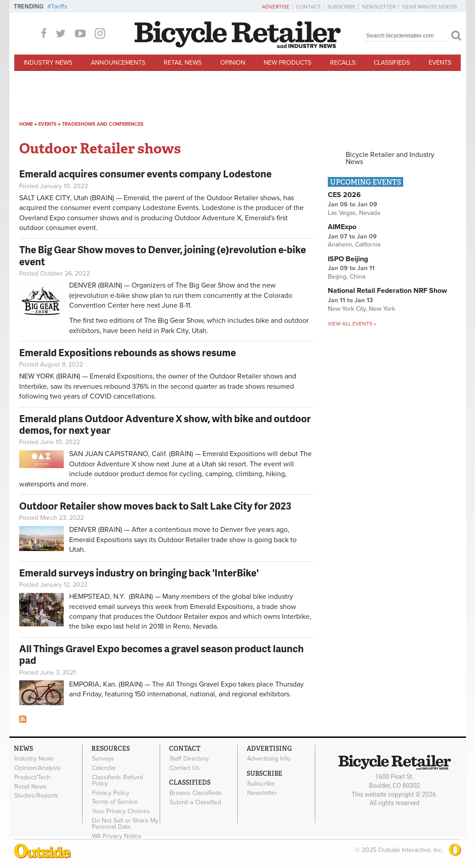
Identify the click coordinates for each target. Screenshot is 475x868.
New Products (287, 63)
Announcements (118, 63)
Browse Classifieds (196, 793)
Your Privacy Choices (121, 811)
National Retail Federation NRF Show (387, 291)
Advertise (276, 7)
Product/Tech (32, 777)
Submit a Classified (195, 802)
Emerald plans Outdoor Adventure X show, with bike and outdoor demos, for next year (165, 424)
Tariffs (59, 6)
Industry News (48, 63)
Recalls (343, 63)
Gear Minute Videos (430, 7)
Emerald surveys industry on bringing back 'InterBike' (139, 573)
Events (440, 63)
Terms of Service (115, 802)
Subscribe (341, 7)
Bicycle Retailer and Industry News (390, 158)
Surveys (103, 759)
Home (26, 124)
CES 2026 (344, 195)
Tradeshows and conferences (103, 124)
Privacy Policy (111, 793)
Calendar (104, 768)
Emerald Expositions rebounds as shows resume (128, 352)
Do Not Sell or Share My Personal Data (125, 824)
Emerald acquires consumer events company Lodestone (145, 174)
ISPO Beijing (348, 259)
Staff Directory (189, 759)
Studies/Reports (36, 796)
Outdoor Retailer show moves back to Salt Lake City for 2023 (155, 506)
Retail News (183, 63)
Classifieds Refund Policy (118, 780)
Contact (308, 7)
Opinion (233, 63)
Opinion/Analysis (37, 768)
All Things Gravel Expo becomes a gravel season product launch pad (161, 654)
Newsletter (379, 7)
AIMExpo (342, 227)
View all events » (352, 324)
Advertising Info (269, 759)
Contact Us (185, 768)
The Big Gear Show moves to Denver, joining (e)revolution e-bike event (163, 255)
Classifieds (392, 63)
